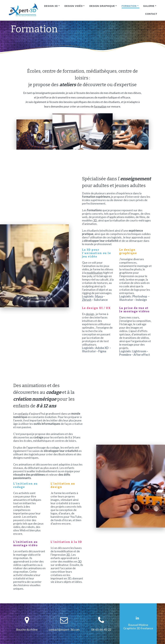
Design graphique (102, 6)
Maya (99, 296)
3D (95, 220)
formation (100, 106)
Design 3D (51, 6)
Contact (151, 14)
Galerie (149, 6)
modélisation (95, 273)
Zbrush (87, 300)
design (90, 314)
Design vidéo (74, 6)
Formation (129, 6)
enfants (23, 414)
